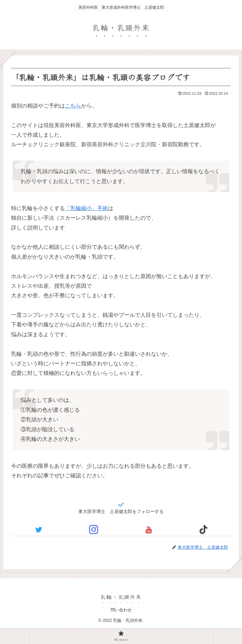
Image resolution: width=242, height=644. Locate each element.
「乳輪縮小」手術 (86, 208)
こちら (73, 106)
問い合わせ (121, 610)
